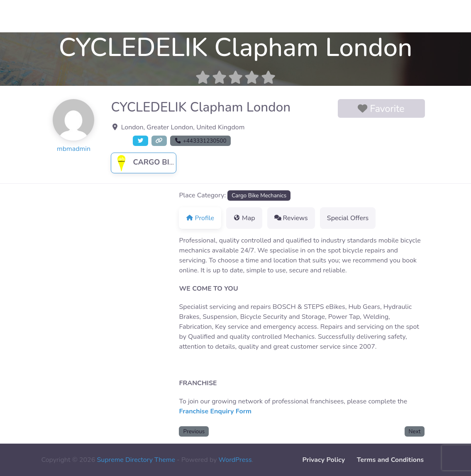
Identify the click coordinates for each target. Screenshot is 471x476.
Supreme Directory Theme (137, 460)
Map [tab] (244, 218)
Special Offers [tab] (348, 218)
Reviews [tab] (291, 218)
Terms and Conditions (390, 460)
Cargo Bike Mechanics (169, 162)
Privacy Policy (323, 460)
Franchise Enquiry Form (215, 411)
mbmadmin (74, 149)
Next (415, 431)
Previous (194, 431)
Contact (18, 16)
